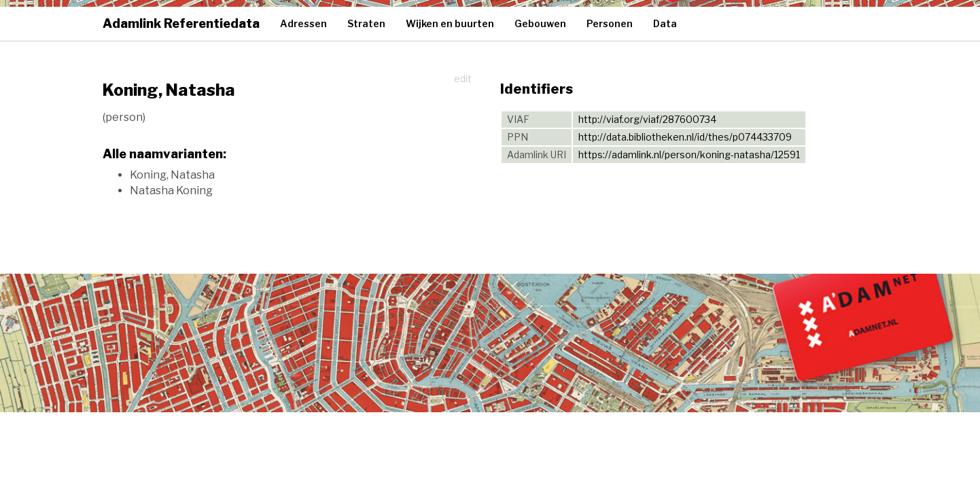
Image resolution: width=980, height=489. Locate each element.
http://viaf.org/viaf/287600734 (647, 119)
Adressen (303, 23)
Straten (366, 23)
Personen (610, 23)
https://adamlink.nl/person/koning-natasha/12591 (689, 155)
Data (665, 23)
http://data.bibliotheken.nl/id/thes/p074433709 (685, 137)
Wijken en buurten (450, 23)
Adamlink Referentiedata (181, 23)
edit (463, 78)
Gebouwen (540, 23)
